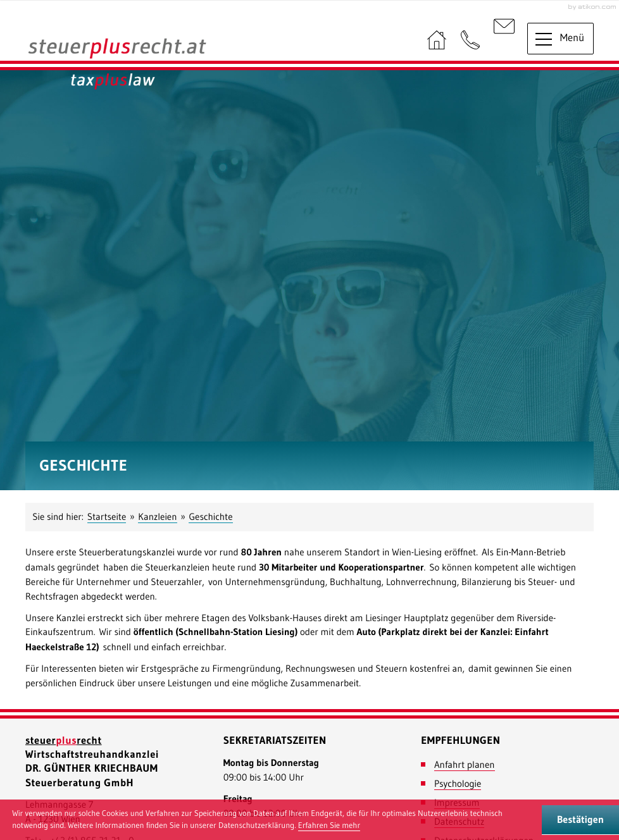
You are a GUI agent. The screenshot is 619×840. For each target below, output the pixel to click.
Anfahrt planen (465, 764)
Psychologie (458, 783)
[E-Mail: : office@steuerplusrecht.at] (504, 41)
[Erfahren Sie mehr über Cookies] (329, 826)
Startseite (107, 516)
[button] (470, 41)
